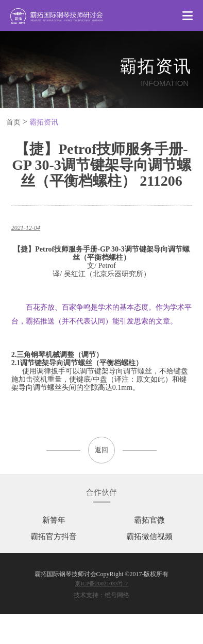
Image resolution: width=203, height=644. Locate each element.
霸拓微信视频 (149, 536)
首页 (13, 122)
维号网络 (117, 595)
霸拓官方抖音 (54, 536)
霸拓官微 (149, 520)
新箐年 (54, 520)
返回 (102, 450)
